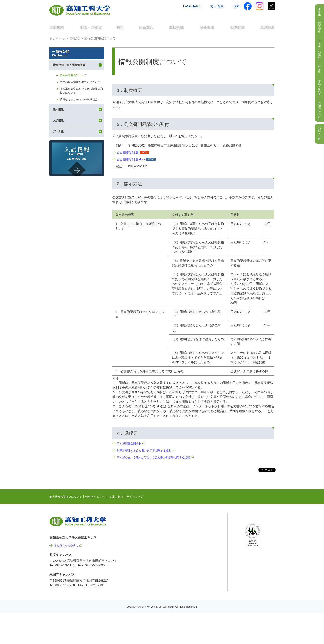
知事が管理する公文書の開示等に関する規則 (148, 450)
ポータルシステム (257, 533)
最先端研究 (195, 535)
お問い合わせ (209, 15)
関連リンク (195, 542)
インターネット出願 (256, 15)
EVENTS (193, 528)
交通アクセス (184, 15)
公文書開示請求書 (130, 152)
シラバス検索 (254, 526)
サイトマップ (148, 497)
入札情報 (200, 614)
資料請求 (230, 15)
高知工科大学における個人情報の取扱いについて (82, 114)
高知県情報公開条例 (131, 443)
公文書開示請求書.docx (133, 159)
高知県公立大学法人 (68, 546)
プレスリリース (205, 590)
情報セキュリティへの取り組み (82, 124)
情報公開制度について (76, 92)
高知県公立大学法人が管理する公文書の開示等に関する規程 (160, 457)
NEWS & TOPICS (200, 521)
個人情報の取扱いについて (68, 497)
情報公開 (77, 61)
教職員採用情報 (205, 602)
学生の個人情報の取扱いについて (82, 102)
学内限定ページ (255, 540)
